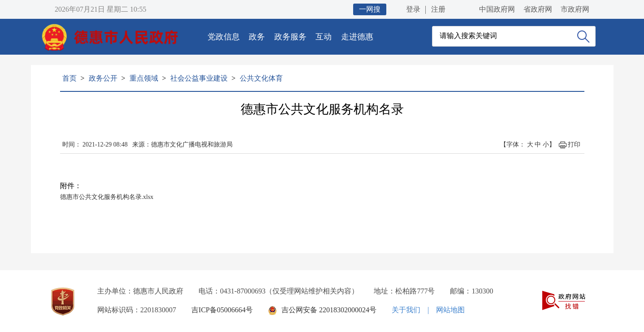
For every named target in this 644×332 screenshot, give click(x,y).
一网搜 (370, 9)
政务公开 (103, 78)
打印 (574, 144)
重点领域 (144, 78)
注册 (438, 9)
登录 (413, 9)
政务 (257, 37)
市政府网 (575, 9)
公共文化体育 (261, 78)
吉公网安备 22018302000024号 (329, 310)
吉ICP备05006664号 (222, 310)
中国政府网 (497, 9)
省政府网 (538, 9)
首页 (69, 78)
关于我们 (406, 310)
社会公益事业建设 (199, 78)
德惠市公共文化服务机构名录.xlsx (107, 197)
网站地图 (450, 310)
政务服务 (290, 37)
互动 (324, 37)
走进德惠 (357, 37)
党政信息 (224, 37)
